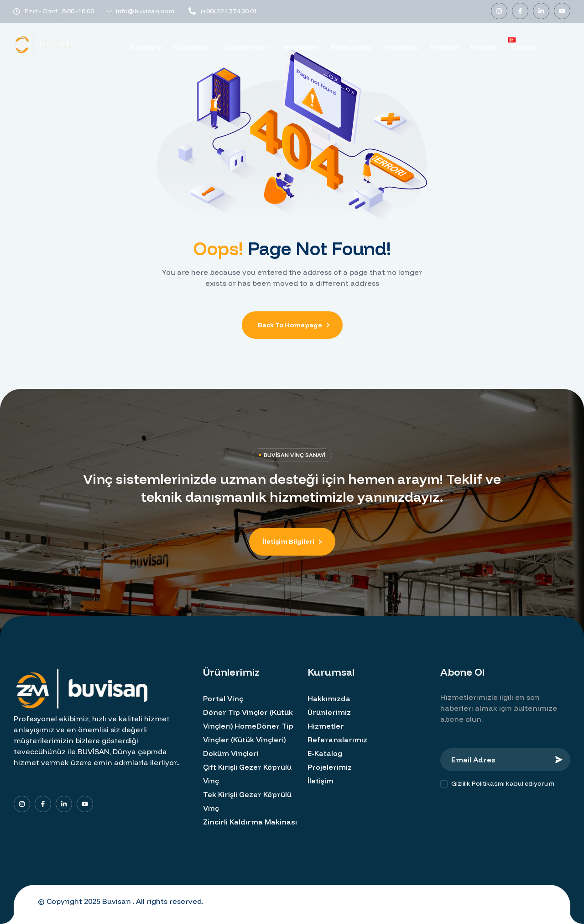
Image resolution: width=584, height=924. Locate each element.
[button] (292, 542)
